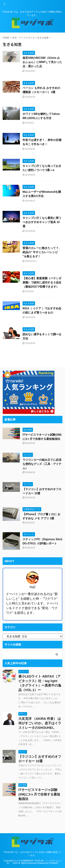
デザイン (23, 714)
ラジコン (23, 752)
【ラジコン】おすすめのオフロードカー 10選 (40, 759)
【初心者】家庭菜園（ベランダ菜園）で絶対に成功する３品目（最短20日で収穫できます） (42, 282)
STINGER (53, 863)
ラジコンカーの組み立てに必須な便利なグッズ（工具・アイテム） (42, 464)
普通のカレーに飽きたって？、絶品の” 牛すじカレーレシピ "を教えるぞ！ (42, 252)
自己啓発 (23, 785)
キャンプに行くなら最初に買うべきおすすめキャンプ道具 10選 (42, 222)
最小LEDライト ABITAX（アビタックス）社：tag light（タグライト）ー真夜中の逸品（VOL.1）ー (40, 683)
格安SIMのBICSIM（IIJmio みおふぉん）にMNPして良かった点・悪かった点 (42, 62)
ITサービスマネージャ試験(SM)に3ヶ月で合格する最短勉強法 (39, 794)
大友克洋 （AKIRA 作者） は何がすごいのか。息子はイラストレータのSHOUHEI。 (40, 723)
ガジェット (24, 671)
